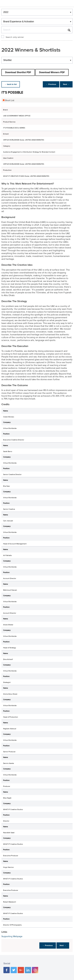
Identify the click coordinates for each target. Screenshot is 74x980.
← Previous (50, 84)
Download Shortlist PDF (18, 72)
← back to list (11, 84)
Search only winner (15, 37)
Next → (66, 84)
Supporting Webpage (12, 936)
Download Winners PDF (52, 72)
